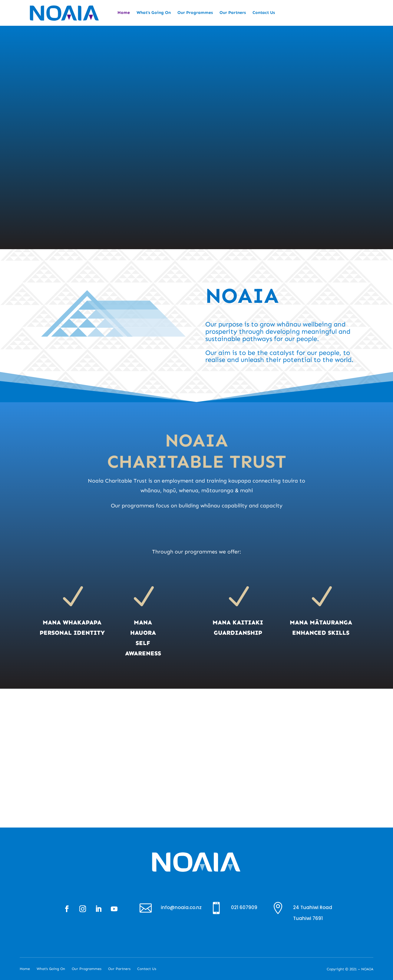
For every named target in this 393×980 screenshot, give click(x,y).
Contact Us (264, 13)
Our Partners (233, 13)
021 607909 (244, 907)
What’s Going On (154, 13)
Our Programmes (195, 13)
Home (124, 13)
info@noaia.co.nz (181, 907)
